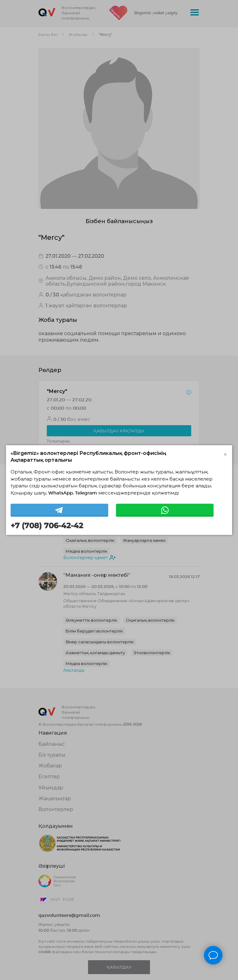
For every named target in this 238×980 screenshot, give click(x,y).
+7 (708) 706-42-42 (47, 526)
